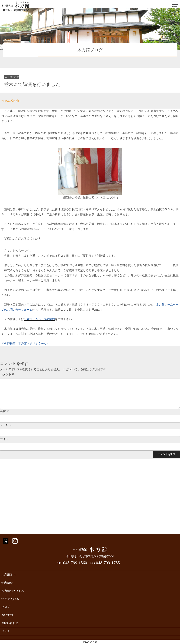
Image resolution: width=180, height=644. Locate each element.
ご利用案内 (8, 575)
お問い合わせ (10, 623)
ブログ (6, 607)
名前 (5, 411)
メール (6, 425)
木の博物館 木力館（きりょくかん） (25, 343)
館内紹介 (7, 583)
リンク (6, 631)
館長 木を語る (10, 599)
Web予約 (7, 615)
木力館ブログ (21, 10)
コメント (7, 374)
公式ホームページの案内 (39, 319)
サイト (4, 439)
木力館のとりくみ (13, 591)
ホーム (7, 10)
